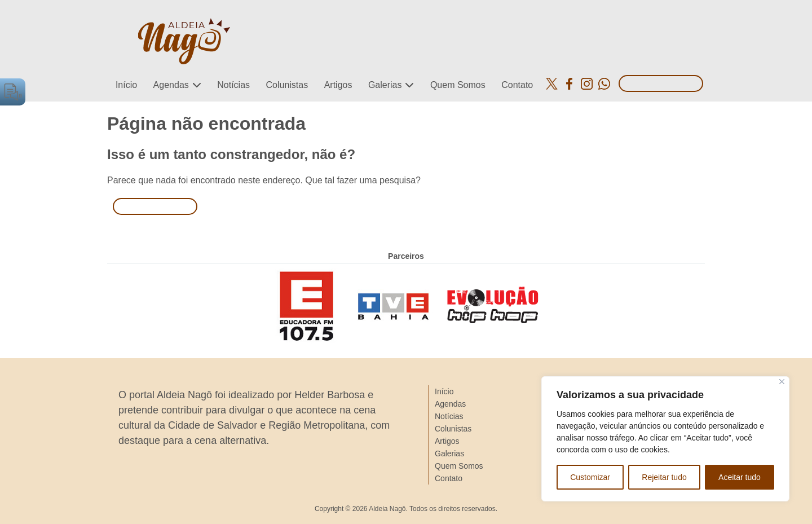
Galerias (385, 85)
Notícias (233, 85)
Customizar (590, 477)
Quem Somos (458, 85)
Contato (517, 85)
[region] (665, 439)
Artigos (338, 85)
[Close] (782, 382)
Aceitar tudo (740, 477)
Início (126, 85)
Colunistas (287, 85)
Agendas (171, 85)
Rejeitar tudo (664, 477)
